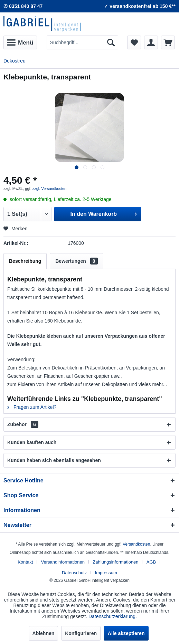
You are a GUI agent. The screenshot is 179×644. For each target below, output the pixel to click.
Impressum (106, 573)
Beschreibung (25, 261)
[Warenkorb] (168, 42)
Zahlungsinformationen (115, 562)
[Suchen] (111, 42)
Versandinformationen (63, 562)
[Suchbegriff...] (82, 42)
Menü (20, 41)
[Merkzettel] (134, 42)
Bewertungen (76, 261)
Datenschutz (74, 573)
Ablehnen (44, 633)
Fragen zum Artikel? (32, 407)
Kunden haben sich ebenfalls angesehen (54, 460)
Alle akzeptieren (126, 633)
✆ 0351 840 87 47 (23, 6)
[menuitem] (20, 42)
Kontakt (25, 562)
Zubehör (23, 424)
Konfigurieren (81, 633)
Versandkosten (136, 544)
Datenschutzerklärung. (113, 616)
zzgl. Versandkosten (49, 189)
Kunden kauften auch (32, 442)
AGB (151, 562)
